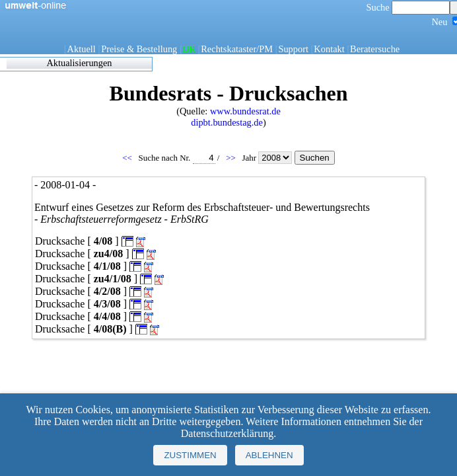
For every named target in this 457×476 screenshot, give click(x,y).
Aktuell (82, 49)
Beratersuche (375, 49)
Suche (408, 7)
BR (189, 49)
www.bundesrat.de (245, 111)
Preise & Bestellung (139, 49)
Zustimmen (190, 455)
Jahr (268, 158)
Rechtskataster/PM (237, 49)
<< (128, 158)
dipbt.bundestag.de (227, 122)
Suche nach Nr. (177, 158)
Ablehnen (269, 455)
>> (232, 158)
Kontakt (329, 49)
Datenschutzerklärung (227, 433)
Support (293, 49)
